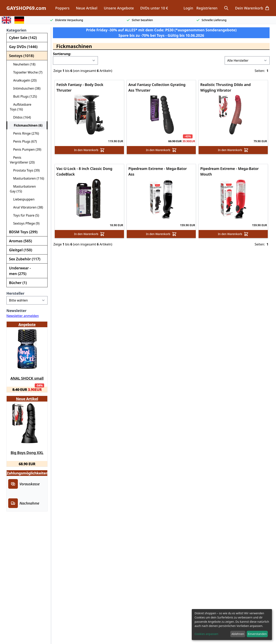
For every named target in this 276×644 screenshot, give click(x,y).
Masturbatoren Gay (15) (23, 189)
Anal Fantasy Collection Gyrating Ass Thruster (157, 87)
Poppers (62, 8)
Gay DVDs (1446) (23, 47)
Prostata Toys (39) (25, 170)
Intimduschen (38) (25, 88)
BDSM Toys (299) (23, 232)
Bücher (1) (18, 283)
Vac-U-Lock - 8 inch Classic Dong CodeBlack (84, 171)
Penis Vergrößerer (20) (22, 160)
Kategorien (16, 30)
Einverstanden (257, 634)
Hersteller (15, 293)
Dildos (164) (20, 117)
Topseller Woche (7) (26, 72)
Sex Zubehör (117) (25, 259)
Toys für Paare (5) (24, 215)
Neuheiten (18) (23, 64)
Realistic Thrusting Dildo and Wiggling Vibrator (225, 87)
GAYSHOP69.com (26, 8)
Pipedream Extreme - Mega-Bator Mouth (229, 171)
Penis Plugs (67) (23, 141)
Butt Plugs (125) (23, 96)
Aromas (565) (21, 241)
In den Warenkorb (89, 150)
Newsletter (16, 311)
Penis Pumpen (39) (26, 149)
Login (188, 8)
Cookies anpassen (206, 634)
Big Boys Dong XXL (27, 453)
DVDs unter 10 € (154, 8)
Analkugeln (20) (23, 80)
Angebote (27, 324)
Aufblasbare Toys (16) (21, 107)
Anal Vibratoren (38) (26, 207)
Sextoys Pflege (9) (25, 223)
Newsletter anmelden (23, 316)
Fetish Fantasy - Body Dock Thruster (80, 87)
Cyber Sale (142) (23, 38)
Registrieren (207, 8)
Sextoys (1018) (21, 56)
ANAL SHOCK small (27, 378)
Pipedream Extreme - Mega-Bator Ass (158, 171)
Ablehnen (238, 634)
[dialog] (232, 625)
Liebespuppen (22, 199)
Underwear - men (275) (20, 271)
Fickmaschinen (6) (26, 125)
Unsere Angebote (119, 8)
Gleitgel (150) (21, 250)
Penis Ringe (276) (24, 133)
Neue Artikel (87, 8)
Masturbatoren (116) (27, 178)
